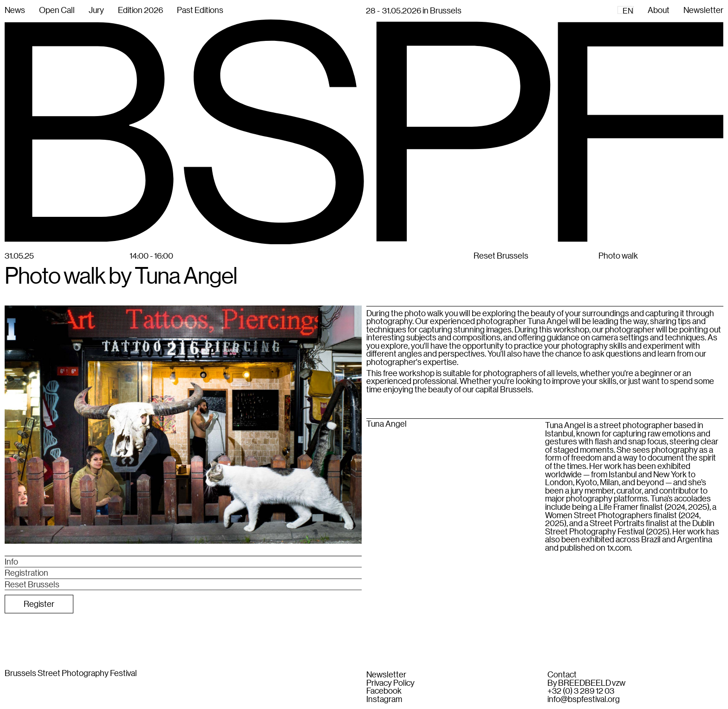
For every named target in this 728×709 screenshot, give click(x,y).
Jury (96, 10)
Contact (562, 675)
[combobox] (626, 10)
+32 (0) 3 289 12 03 (581, 691)
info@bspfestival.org (584, 699)
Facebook (384, 691)
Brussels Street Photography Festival (71, 673)
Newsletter (386, 675)
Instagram (384, 699)
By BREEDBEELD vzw (586, 683)
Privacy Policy (390, 683)
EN (628, 11)
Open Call (57, 10)
